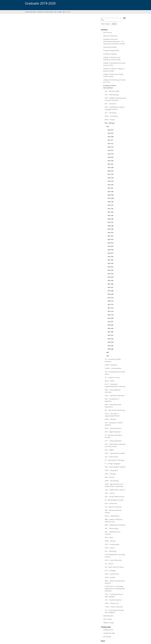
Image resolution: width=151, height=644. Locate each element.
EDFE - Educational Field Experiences (113, 406)
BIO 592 (111, 339)
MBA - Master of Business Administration (114, 520)
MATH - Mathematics (112, 516)
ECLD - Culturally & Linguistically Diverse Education (115, 385)
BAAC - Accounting (111, 116)
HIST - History (110, 493)
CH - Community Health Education (113, 360)
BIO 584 (111, 328)
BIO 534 (111, 181)
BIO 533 (111, 178)
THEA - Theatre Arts (112, 603)
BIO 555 (111, 246)
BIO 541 (111, 205)
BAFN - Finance (110, 120)
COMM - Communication (113, 368)
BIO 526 (111, 161)
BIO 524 (111, 154)
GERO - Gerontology (112, 481)
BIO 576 (111, 311)
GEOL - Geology (110, 474)
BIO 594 (111, 342)
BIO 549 (111, 229)
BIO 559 (111, 260)
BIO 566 (111, 284)
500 (64, 12)
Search (114, 24)
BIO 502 (111, 133)
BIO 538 (111, 191)
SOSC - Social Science (112, 574)
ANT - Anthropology (112, 95)
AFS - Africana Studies (112, 91)
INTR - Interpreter (111, 503)
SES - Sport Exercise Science (114, 567)
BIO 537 (111, 188)
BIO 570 (111, 298)
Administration (108, 616)
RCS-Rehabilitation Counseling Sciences (115, 556)
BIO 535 (111, 185)
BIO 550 (111, 232)
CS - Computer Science (112, 377)
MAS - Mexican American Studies (113, 511)
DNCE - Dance (110, 381)
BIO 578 (111, 315)
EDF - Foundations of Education (112, 400)
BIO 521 (111, 150)
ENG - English (109, 450)
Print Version (108, 32)
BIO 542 (111, 209)
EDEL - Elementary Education (115, 395)
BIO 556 (111, 250)
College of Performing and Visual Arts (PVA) (114, 81)
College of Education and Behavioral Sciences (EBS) (112, 58)
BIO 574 (111, 308)
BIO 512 (111, 143)
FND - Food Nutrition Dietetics (115, 467)
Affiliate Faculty (108, 623)
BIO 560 (111, 263)
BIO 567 (111, 287)
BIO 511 (111, 140)
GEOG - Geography (111, 470)
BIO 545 (111, 215)
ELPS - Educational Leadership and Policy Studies (115, 445)
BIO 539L (111, 198)
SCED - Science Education (113, 560)
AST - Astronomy (111, 113)
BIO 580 (111, 318)
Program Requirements (111, 50)
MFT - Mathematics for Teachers (113, 533)
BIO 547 (111, 222)
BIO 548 (111, 226)
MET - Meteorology (111, 528)
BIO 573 (111, 304)
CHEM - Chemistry (111, 365)
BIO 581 (111, 321)
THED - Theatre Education (114, 607)
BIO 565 (111, 280)
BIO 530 (111, 174)
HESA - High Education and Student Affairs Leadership (114, 485)
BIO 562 (111, 270)
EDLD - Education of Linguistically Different (112, 415)
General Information (110, 47)
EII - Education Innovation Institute (113, 436)
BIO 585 (111, 332)
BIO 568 (111, 291)
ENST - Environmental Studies (115, 453)
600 (108, 352)
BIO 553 (111, 239)
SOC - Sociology (110, 570)
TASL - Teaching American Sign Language (114, 595)
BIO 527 (111, 164)
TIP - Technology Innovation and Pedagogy (114, 611)
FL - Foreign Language (112, 464)
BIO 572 (111, 301)
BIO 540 (111, 202)
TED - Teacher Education (113, 600)
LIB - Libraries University (113, 507)
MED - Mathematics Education (115, 525)
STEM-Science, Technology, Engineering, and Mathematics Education (115, 589)
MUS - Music (109, 537)
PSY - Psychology (111, 551)
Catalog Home (108, 630)
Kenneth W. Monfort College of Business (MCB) (114, 70)
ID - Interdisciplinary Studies (114, 500)
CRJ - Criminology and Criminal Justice (115, 373)
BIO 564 (111, 277)
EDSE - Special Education (113, 428)
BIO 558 (111, 257)
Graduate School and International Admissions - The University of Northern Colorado (114, 41)
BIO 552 (111, 236)
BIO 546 (111, 219)
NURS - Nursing (110, 541)
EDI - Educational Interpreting (115, 410)
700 (108, 356)
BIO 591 (111, 335)
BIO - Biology (58, 12)
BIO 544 (111, 212)
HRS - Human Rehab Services (115, 496)
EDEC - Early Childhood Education (113, 391)
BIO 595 (111, 346)
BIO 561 (111, 267)
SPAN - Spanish (110, 577)
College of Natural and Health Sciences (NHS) (113, 75)
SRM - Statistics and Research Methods (115, 582)
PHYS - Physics (110, 548)
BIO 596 (111, 349)
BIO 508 (111, 137)
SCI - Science (109, 564)
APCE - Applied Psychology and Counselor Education (115, 99)
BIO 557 (111, 253)
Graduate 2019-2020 (30, 12)
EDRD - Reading (110, 419)
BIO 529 (111, 171)
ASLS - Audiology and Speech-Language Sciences (115, 108)
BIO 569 (111, 294)
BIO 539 (111, 195)
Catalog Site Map (109, 633)
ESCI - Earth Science (111, 457)
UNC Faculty (107, 619)
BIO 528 (111, 167)
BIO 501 (111, 130)
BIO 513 (111, 147)
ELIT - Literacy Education (113, 441)
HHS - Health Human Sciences (115, 490)
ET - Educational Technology (114, 460)
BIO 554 (111, 243)
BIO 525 (111, 157)
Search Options (113, 22)
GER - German (110, 477)
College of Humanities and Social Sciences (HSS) (114, 64)
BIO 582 (111, 325)
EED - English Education (113, 432)
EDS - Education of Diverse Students (114, 424)
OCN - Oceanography (112, 544)
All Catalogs (107, 637)
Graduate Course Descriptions (45, 12)
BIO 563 (111, 274)
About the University (110, 36)
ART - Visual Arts (110, 104)
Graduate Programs (110, 54)
